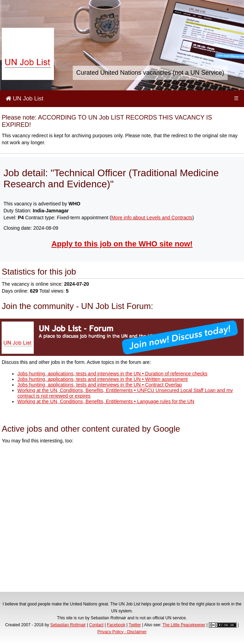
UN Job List (25, 99)
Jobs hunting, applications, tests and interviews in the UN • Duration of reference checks (112, 374)
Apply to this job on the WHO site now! (122, 244)
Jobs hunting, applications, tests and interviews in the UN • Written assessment (103, 379)
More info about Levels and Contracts (152, 218)
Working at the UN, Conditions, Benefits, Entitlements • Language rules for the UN (106, 401)
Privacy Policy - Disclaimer (122, 632)
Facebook (116, 625)
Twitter (135, 625)
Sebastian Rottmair (68, 625)
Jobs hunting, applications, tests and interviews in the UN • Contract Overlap (100, 385)
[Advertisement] (122, 519)
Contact (96, 625)
